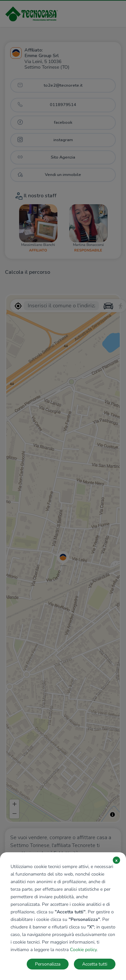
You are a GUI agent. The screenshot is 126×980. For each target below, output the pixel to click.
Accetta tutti (95, 964)
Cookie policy (83, 950)
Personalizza (48, 964)
